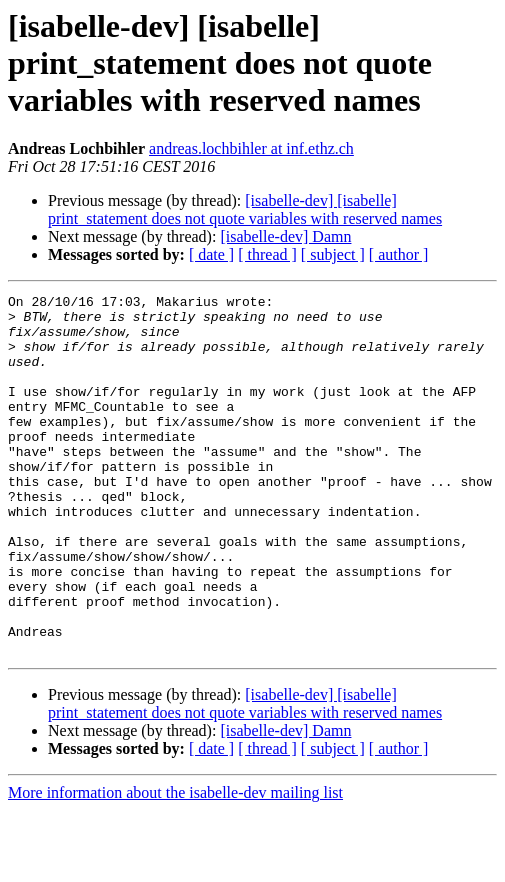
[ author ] (399, 254)
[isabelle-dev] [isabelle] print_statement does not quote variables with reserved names (245, 209)
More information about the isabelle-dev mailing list (175, 864)
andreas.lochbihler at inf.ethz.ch (251, 148)
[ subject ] (333, 254)
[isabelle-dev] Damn (285, 236)
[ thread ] (267, 254)
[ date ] (211, 254)
